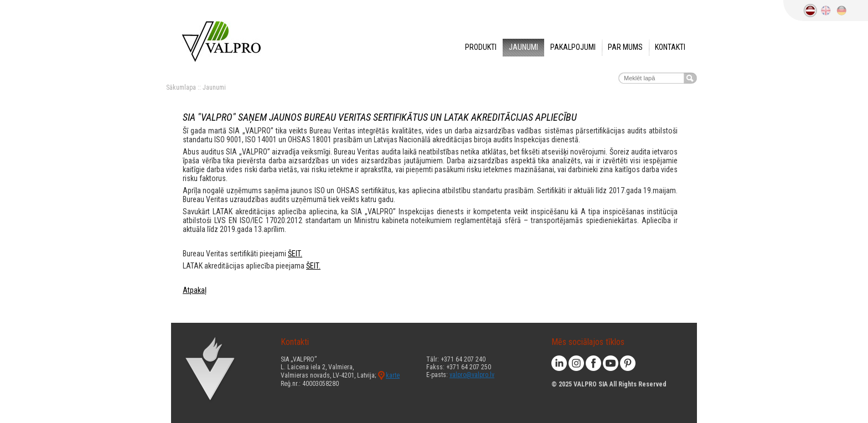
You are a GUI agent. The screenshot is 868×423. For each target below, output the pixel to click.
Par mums (625, 47)
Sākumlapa (181, 87)
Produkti (481, 47)
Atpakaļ (195, 290)
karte (393, 375)
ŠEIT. (295, 254)
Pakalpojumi (573, 47)
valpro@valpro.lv (472, 375)
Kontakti (670, 47)
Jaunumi (523, 47)
